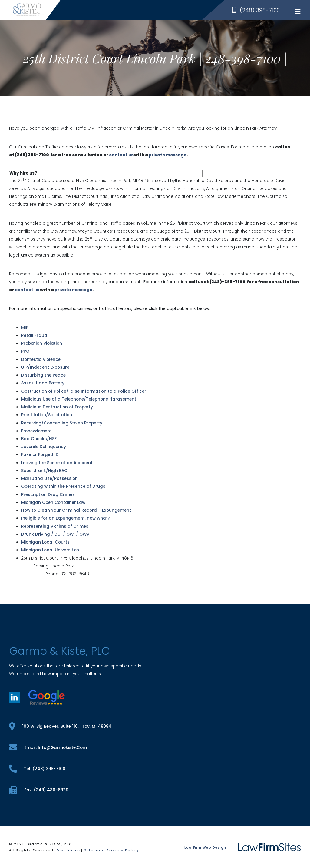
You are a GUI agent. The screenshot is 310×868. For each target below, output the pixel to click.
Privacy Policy (123, 850)
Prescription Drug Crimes (48, 495)
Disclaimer (69, 850)
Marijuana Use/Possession (49, 479)
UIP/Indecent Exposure (45, 367)
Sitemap (94, 850)
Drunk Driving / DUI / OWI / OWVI (56, 534)
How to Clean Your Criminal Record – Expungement (76, 510)
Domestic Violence (41, 359)
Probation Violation (42, 343)
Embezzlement (36, 431)
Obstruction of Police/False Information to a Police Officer (84, 391)
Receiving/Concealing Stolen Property (62, 423)
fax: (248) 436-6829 (39, 790)
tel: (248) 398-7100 (37, 769)
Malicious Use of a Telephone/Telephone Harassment (79, 399)
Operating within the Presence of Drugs (63, 486)
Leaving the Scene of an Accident (57, 463)
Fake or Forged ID (40, 455)
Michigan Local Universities (50, 550)
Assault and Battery (43, 383)
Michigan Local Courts (45, 542)
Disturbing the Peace (43, 375)
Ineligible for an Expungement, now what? (66, 518)
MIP (25, 328)
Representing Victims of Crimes (55, 526)
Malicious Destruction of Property (57, 407)
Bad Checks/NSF (39, 439)
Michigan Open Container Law (53, 502)
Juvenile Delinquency (44, 447)
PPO (25, 351)
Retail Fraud (34, 336)
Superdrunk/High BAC (44, 471)
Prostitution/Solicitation (47, 415)
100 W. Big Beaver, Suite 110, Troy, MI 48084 (60, 726)
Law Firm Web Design (205, 848)
